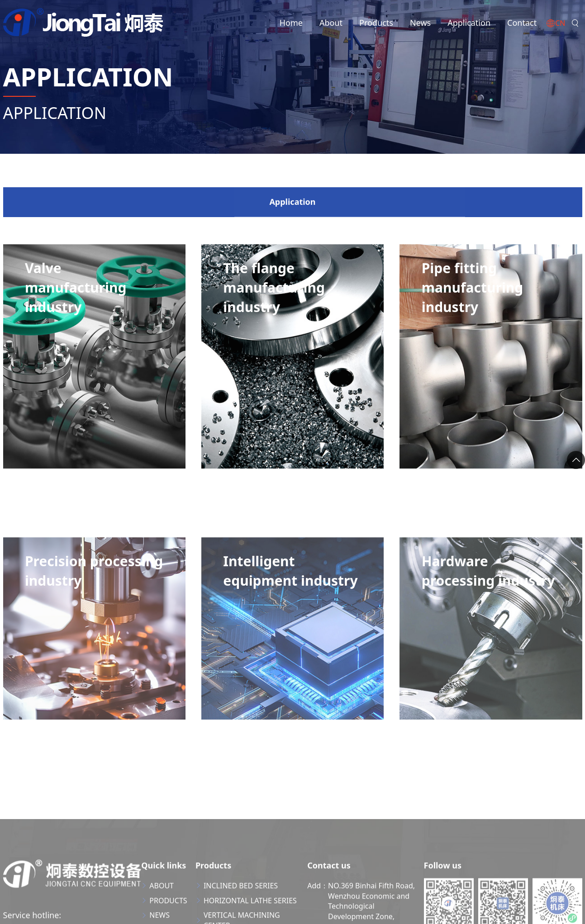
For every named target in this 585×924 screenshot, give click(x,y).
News (420, 23)
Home (291, 23)
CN (556, 24)
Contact (522, 23)
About (331, 23)
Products (376, 23)
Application (469, 23)
